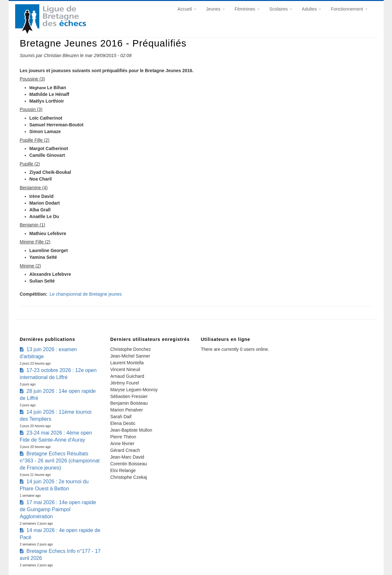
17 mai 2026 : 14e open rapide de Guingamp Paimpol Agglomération (58, 509)
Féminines (247, 9)
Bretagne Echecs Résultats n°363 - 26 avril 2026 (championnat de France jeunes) (60, 461)
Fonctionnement (349, 9)
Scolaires (281, 9)
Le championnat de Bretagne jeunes (86, 294)
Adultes (312, 9)
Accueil (187, 9)
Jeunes (216, 9)
